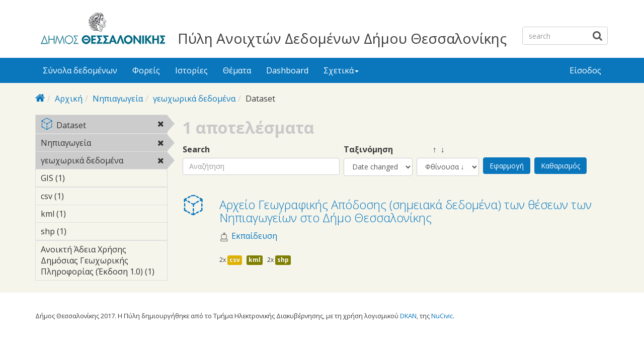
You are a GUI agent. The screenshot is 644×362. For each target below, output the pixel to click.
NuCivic (442, 316)
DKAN (408, 316)
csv (235, 260)
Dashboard (287, 70)
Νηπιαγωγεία (118, 99)
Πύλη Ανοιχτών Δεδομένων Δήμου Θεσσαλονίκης (342, 38)
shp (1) (82, 231)
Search (196, 150)
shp (283, 260)
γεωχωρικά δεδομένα (194, 99)
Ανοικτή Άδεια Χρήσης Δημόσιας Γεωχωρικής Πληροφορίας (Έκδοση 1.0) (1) (104, 262)
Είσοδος (585, 70)
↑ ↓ (431, 150)
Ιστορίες (191, 70)
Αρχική (69, 99)
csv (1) (79, 196)
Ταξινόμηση (368, 150)
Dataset (104, 126)
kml (255, 260)
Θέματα (237, 70)
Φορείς (146, 70)
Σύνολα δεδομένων (80, 70)
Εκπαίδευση (254, 236)
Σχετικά (341, 70)
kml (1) (82, 214)
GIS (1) (80, 178)
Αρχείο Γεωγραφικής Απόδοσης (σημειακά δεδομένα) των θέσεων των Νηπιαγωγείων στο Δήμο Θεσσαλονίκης (406, 211)
